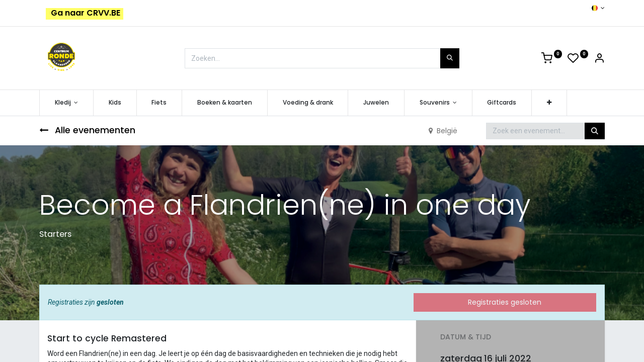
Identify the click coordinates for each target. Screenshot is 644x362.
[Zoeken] (450, 58)
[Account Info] (599, 60)
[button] (549, 103)
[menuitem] (115, 103)
